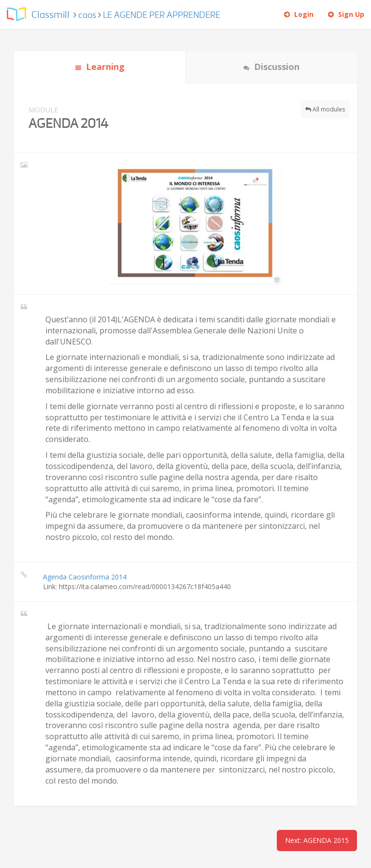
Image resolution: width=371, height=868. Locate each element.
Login (299, 14)
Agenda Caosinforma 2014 (85, 577)
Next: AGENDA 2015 (317, 840)
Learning (100, 67)
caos (87, 15)
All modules (325, 109)
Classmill (50, 15)
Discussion (271, 67)
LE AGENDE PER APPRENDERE (162, 15)
